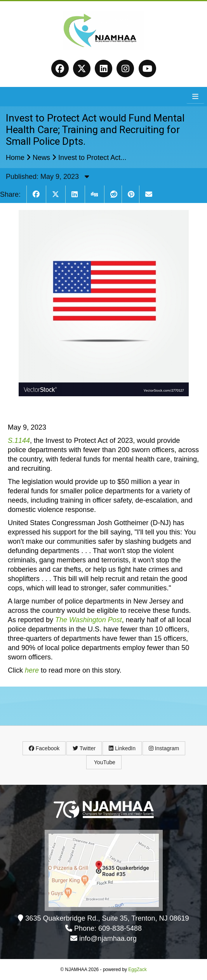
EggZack (137, 970)
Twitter (84, 748)
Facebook (44, 748)
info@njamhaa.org (108, 938)
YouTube (104, 762)
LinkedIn (122, 748)
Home (15, 158)
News (41, 158)
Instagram (164, 748)
